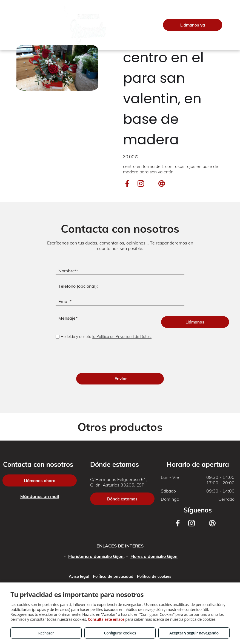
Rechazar (46, 633)
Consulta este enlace (106, 619)
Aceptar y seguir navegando (194, 633)
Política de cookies (154, 550)
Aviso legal (79, 550)
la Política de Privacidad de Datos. (122, 337)
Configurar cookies (120, 633)
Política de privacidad (113, 550)
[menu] (12, 25)
